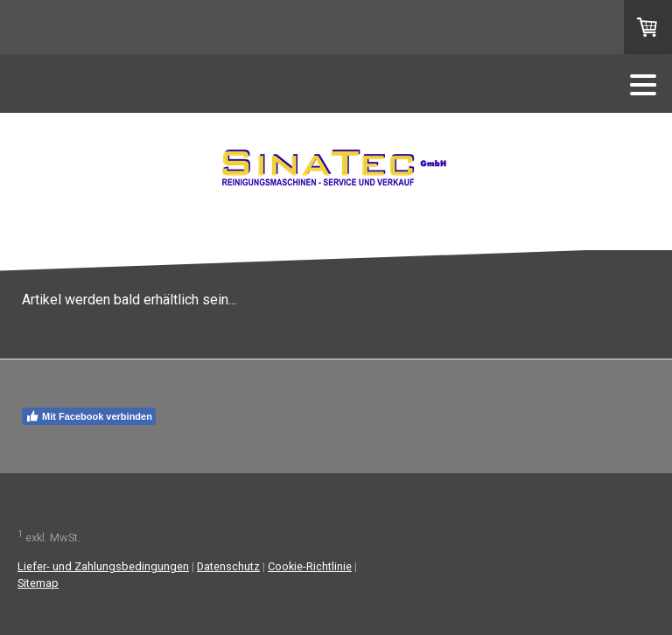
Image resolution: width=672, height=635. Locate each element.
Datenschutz (228, 566)
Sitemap (38, 583)
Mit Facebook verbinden (89, 416)
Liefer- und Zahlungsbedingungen (103, 566)
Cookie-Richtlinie (310, 566)
